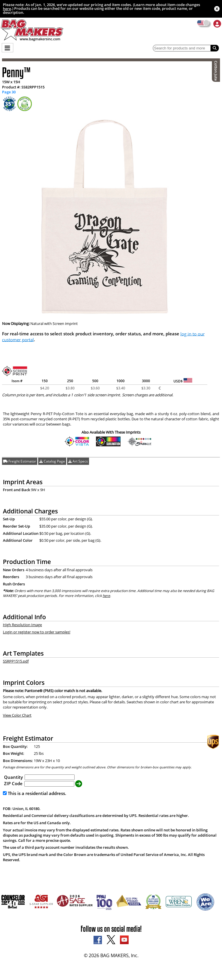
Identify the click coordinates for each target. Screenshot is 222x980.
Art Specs (78, 461)
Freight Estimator (20, 461)
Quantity (13, 777)
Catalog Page (52, 461)
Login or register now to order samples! (37, 632)
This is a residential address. (35, 793)
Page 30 (9, 92)
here (7, 9)
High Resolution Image (22, 625)
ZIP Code (13, 783)
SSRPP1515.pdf (16, 661)
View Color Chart (17, 715)
